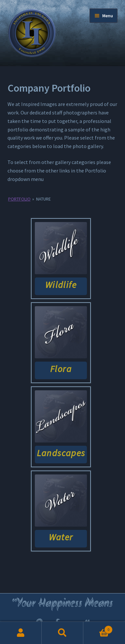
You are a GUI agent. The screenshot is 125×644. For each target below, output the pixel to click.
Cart (98, 628)
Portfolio (19, 199)
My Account (21, 633)
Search (62, 633)
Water (61, 537)
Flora (61, 369)
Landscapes (61, 453)
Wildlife (61, 285)
